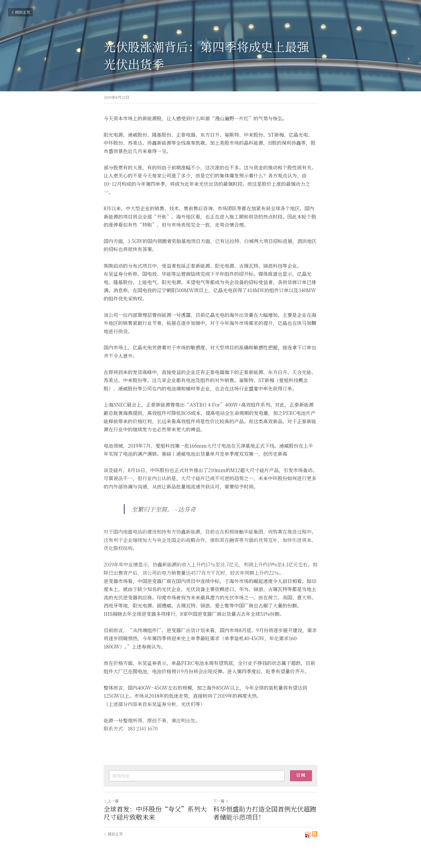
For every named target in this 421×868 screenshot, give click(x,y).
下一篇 (221, 801)
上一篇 (111, 801)
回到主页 (20, 12)
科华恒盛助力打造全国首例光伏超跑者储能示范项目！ (265, 813)
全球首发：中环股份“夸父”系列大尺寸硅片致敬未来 (155, 813)
